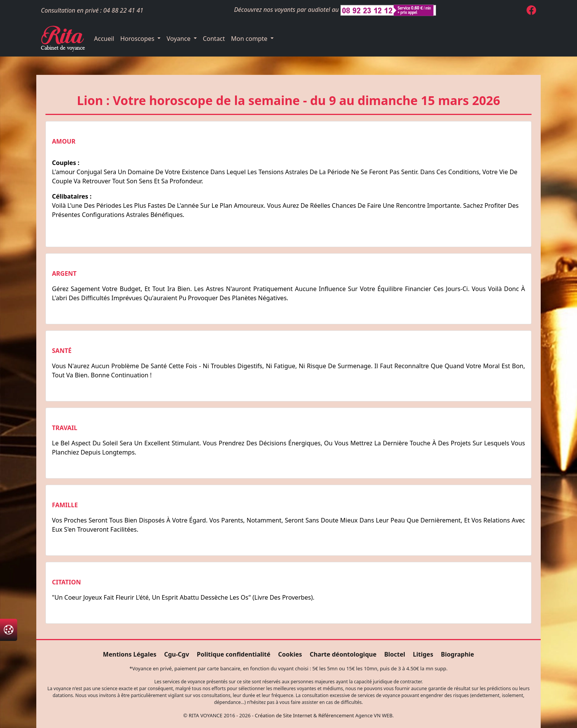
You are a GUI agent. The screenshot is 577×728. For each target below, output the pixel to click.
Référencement (336, 715)
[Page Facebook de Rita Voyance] (531, 11)
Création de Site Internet (284, 715)
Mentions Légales (130, 654)
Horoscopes (138, 39)
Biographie (458, 654)
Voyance (179, 39)
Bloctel (395, 654)
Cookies (290, 654)
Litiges (423, 654)
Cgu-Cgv (176, 654)
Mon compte (250, 39)
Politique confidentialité (233, 654)
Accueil (104, 39)
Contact (214, 39)
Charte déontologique (343, 654)
